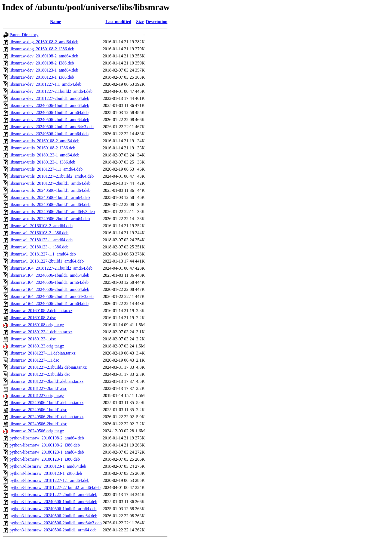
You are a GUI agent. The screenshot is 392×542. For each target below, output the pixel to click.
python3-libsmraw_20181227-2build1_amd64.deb (53, 495)
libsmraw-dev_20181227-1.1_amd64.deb (45, 84)
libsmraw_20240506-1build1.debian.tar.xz (47, 403)
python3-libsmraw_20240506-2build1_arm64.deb (53, 530)
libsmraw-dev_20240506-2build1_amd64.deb (49, 120)
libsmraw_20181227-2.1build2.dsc (40, 374)
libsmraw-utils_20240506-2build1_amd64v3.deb (52, 212)
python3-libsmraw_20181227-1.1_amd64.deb (49, 480)
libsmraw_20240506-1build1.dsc (38, 410)
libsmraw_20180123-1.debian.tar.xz (41, 332)
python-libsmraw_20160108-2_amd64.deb (47, 438)
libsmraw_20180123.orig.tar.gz (37, 346)
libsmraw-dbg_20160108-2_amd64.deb (44, 42)
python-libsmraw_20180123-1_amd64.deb (47, 452)
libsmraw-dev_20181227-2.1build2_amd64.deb (51, 91)
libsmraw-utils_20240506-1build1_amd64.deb (50, 190)
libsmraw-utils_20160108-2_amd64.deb (44, 141)
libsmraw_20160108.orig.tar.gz (37, 325)
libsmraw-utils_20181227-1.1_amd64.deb (46, 169)
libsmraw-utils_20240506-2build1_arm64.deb (50, 219)
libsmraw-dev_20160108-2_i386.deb (42, 63)
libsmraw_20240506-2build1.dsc (38, 424)
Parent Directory (24, 35)
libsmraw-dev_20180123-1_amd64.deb (44, 70)
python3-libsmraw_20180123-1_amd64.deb (48, 466)
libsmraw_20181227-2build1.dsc (38, 388)
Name (56, 22)
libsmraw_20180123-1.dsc (33, 339)
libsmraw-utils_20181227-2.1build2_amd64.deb (52, 176)
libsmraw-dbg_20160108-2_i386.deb (42, 49)
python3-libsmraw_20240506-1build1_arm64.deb (53, 509)
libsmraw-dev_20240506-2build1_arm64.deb (49, 134)
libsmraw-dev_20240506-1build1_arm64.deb (49, 113)
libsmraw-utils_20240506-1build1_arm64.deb (50, 197)
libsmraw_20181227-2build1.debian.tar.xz (47, 381)
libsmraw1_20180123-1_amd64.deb (41, 240)
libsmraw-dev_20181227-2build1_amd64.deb (49, 98)
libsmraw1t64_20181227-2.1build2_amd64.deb (51, 268)
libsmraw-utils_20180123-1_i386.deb (42, 162)
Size (140, 22)
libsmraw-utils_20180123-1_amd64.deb (44, 155)
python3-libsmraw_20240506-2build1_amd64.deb (53, 516)
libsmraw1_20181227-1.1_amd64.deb (43, 254)
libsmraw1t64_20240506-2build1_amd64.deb (49, 289)
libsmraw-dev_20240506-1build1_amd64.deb (49, 105)
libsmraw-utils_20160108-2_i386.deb (42, 148)
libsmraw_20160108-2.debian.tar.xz (41, 311)
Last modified (118, 22)
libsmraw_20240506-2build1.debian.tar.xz (47, 417)
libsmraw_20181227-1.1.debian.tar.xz (43, 353)
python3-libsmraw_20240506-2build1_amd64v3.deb (56, 523)
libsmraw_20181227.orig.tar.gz (37, 395)
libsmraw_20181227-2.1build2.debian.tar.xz (48, 367)
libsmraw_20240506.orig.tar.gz (37, 431)
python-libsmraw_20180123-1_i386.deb (45, 459)
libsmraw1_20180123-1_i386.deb (39, 247)
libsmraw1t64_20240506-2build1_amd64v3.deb (52, 296)
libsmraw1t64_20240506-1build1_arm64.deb (49, 282)
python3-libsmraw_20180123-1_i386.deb (46, 473)
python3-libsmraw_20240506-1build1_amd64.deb (53, 502)
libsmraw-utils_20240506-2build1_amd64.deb (50, 204)
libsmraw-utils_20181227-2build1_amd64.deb (50, 183)
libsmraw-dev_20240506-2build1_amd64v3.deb (52, 127)
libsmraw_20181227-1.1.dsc (34, 360)
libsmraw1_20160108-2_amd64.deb (41, 226)
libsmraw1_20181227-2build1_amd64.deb (47, 261)
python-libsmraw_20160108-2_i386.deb (45, 445)
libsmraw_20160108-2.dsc (33, 318)
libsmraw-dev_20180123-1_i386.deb (42, 77)
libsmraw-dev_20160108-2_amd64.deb (44, 56)
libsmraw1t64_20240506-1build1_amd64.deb (49, 275)
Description (157, 22)
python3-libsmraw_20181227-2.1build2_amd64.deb (55, 487)
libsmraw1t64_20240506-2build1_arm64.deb (49, 304)
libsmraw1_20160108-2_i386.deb (39, 233)
